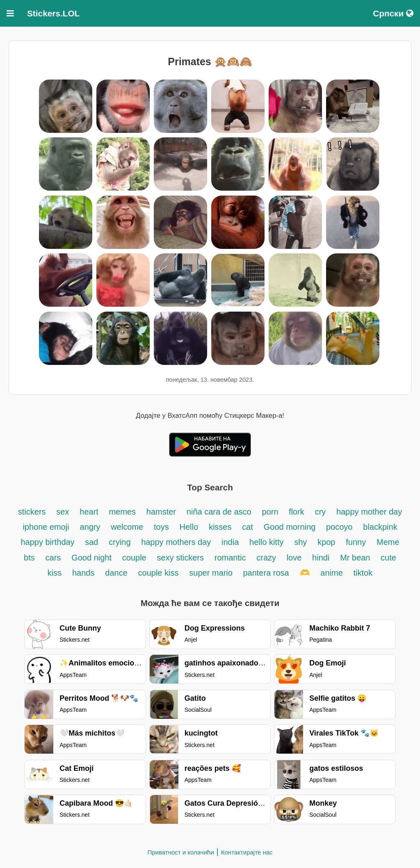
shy (300, 542)
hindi (321, 558)
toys (161, 527)
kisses (220, 527)
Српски (393, 13)
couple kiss (159, 573)
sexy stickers (180, 558)
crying (121, 542)
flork (297, 512)
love (294, 558)
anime (331, 573)
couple (134, 558)
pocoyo (339, 527)
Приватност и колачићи (180, 852)
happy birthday (49, 542)
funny (356, 542)
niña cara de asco (219, 512)
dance (116, 573)
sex (63, 512)
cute (388, 558)
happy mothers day (176, 542)
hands (83, 573)
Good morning (291, 527)
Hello (189, 527)
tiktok (363, 573)
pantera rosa (266, 573)
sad (91, 542)
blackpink (380, 527)
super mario (212, 573)
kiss (55, 573)
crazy (267, 558)
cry (321, 512)
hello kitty (266, 542)
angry (90, 527)
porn (271, 512)
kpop (326, 542)
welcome (127, 527)
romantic (230, 558)
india (230, 542)
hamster (161, 512)
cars (53, 558)
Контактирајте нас (247, 852)
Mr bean (356, 558)
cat (248, 527)
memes (122, 512)
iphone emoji (46, 527)
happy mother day (369, 512)
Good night (91, 558)
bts (29, 558)
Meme (388, 542)
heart (90, 512)
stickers (32, 512)
